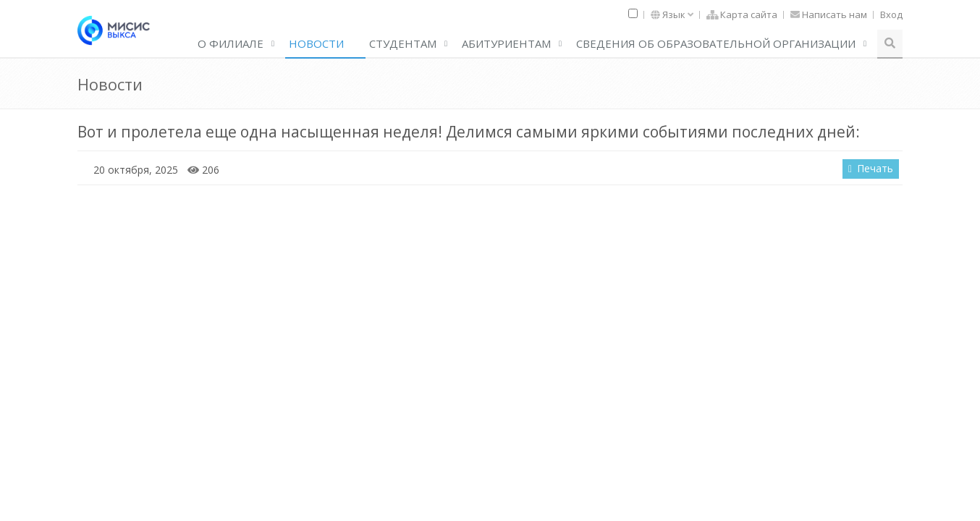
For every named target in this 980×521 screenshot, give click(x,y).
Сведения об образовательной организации (716, 43)
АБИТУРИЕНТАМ (506, 43)
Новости (316, 43)
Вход (891, 14)
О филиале (231, 43)
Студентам (403, 43)
